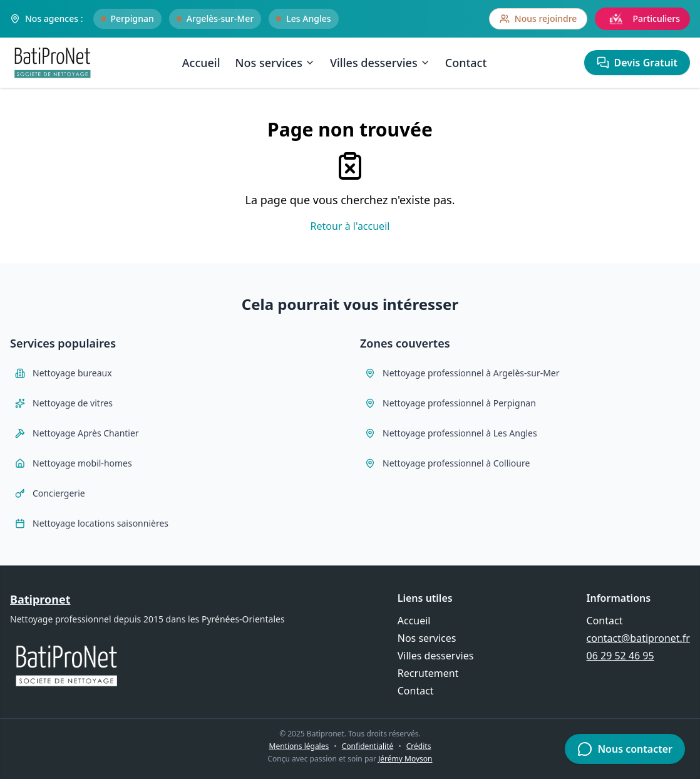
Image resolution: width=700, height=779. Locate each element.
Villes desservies (380, 63)
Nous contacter (625, 749)
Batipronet (40, 599)
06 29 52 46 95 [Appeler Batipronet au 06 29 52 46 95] (620, 656)
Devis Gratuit (637, 63)
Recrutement (428, 673)
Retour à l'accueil (350, 226)
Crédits (419, 746)
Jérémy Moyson (405, 759)
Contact (466, 63)
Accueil (201, 63)
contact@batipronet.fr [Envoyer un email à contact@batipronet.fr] (638, 638)
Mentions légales (299, 746)
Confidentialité (368, 746)
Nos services (275, 63)
